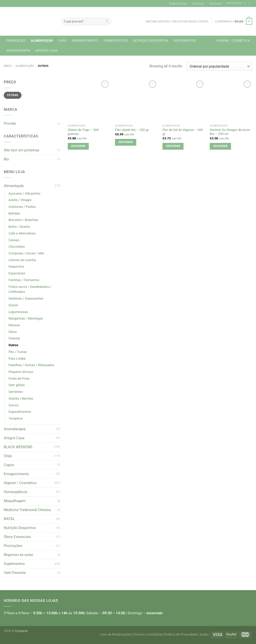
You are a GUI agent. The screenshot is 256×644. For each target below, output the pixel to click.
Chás (62, 41)
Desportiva (16, 267)
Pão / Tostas (18, 352)
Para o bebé (17, 359)
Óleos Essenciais (17, 537)
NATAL (9, 519)
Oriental (14, 338)
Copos (9, 465)
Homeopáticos (116, 41)
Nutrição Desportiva (151, 41)
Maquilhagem (15, 501)
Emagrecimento (85, 41)
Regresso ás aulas (18, 555)
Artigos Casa (47, 51)
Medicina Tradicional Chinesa (27, 510)
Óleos (13, 332)
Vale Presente (15, 573)
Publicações (178, 3)
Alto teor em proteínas (21, 150)
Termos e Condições (148, 634)
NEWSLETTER (234, 3)
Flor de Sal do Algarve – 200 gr (183, 132)
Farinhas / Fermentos (24, 280)
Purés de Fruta (19, 378)
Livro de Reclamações (116, 634)
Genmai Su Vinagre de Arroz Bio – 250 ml (230, 132)
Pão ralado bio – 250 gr (132, 130)
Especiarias (17, 273)
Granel (13, 305)
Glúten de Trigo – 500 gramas (83, 132)
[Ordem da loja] (219, 66)
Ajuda (204, 634)
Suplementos (185, 41)
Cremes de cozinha (22, 260)
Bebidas (14, 213)
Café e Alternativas (22, 233)
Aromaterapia (18, 51)
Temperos (16, 418)
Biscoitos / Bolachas (23, 220)
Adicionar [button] (78, 146)
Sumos (13, 405)
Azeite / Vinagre (20, 200)
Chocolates (17, 247)
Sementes (16, 392)
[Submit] (107, 21)
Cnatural (198, 3)
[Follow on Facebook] (246, 3)
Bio (6, 159)
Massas (14, 325)
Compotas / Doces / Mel (26, 253)
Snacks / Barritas (21, 398)
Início (8, 66)
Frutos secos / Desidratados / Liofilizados (30, 289)
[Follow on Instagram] (250, 3)
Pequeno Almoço (21, 372)
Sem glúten (17, 385)
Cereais (14, 240)
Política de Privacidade (181, 634)
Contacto (216, 3)
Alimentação (42, 41)
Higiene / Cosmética (233, 41)
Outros (13, 345)
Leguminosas (18, 312)
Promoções (16, 41)
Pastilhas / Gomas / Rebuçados (31, 365)
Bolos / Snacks (19, 227)
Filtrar (13, 95)
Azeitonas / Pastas (22, 207)
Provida (10, 124)
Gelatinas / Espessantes (26, 298)
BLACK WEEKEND (18, 447)
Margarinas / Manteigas (26, 318)
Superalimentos (20, 412)
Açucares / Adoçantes (24, 193)
